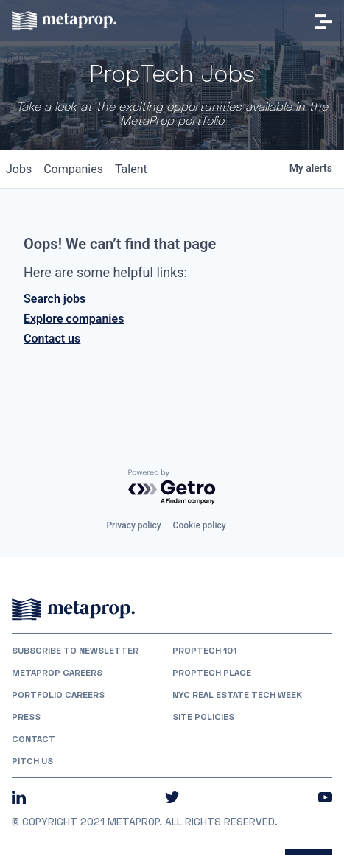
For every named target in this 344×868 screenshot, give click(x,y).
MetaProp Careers (57, 673)
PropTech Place (212, 673)
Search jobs (55, 299)
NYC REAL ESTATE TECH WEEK (237, 695)
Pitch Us (32, 761)
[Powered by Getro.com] (172, 487)
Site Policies (203, 717)
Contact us (52, 339)
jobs (19, 169)
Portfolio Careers (58, 695)
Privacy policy (133, 525)
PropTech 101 (204, 651)
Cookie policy (200, 525)
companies (73, 169)
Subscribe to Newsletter (75, 651)
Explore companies (74, 319)
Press (26, 717)
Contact (34, 739)
